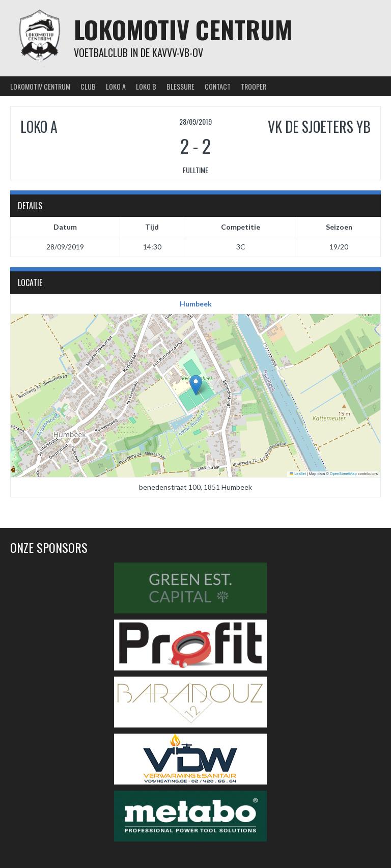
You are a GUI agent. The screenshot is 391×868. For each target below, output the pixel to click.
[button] (196, 385)
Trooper (254, 86)
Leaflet (298, 474)
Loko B (146, 86)
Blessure (180, 86)
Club (88, 86)
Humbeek (196, 304)
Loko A (116, 86)
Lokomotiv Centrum (183, 29)
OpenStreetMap (343, 474)
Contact (218, 86)
